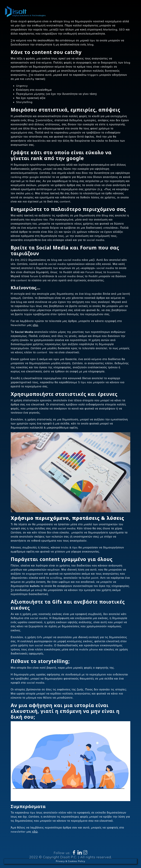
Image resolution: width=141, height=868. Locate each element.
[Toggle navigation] (132, 12)
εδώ (36, 325)
